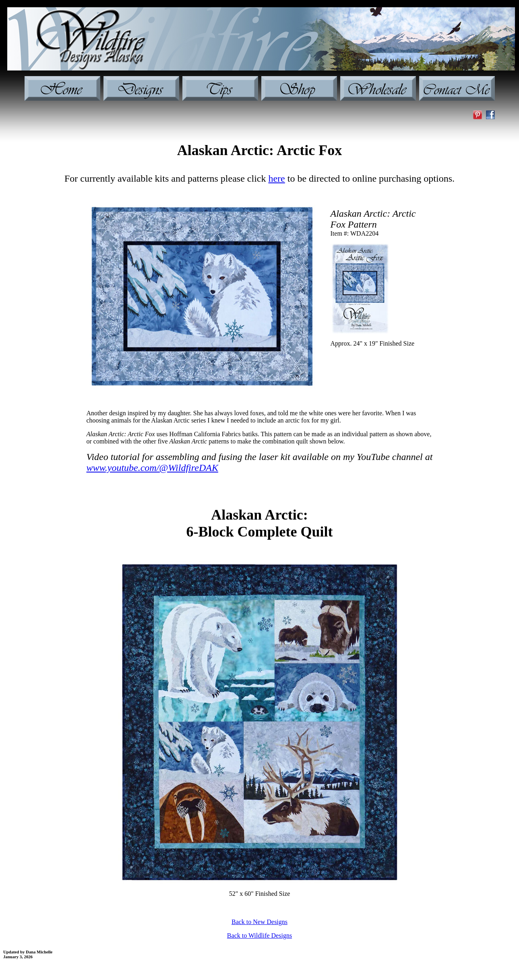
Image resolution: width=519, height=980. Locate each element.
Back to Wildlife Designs (259, 935)
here (276, 178)
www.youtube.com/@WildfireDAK (152, 468)
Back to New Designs (259, 922)
